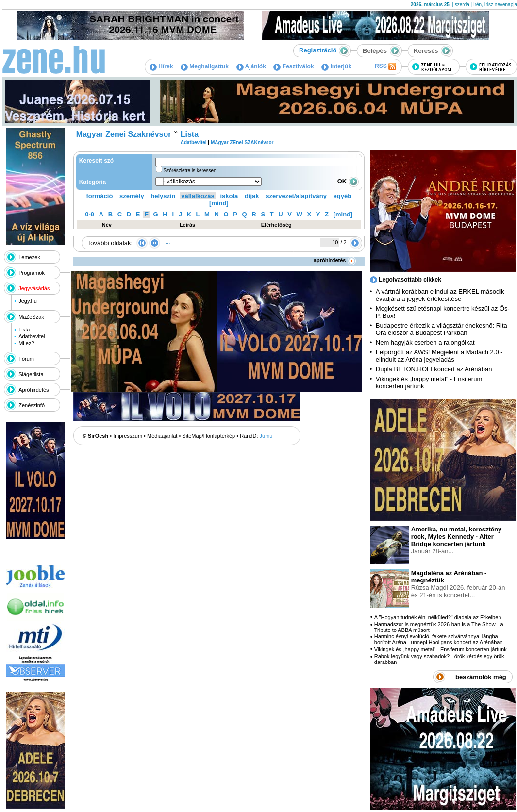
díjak (252, 196)
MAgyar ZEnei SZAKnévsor (242, 142)
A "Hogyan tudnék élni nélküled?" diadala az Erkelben (438, 617)
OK (348, 181)
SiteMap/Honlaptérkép (208, 436)
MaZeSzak (31, 317)
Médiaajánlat (162, 436)
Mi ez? (26, 343)
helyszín (163, 196)
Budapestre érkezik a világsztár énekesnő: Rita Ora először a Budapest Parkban (442, 329)
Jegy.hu (28, 301)
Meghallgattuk (205, 66)
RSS (385, 66)
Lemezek (29, 257)
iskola (229, 196)
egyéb (343, 196)
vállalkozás (198, 196)
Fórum (26, 359)
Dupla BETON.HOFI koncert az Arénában (435, 369)
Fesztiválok (293, 66)
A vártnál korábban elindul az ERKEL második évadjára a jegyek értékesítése (440, 295)
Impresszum (128, 436)
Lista (24, 330)
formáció (100, 196)
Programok (32, 273)
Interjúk (336, 66)
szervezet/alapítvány (296, 196)
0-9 (90, 214)
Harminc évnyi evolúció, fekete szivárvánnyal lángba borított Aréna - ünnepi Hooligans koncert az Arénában (439, 639)
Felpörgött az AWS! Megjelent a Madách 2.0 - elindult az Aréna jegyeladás (439, 356)
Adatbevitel (32, 336)
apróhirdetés (335, 260)
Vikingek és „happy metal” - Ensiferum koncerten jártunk (441, 649)
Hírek (161, 66)
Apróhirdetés (33, 390)
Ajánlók (251, 66)
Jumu (266, 436)
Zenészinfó (32, 405)
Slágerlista (31, 374)
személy (132, 196)
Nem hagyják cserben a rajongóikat (425, 342)
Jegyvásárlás (34, 288)
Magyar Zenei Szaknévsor (124, 134)
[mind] (219, 203)
